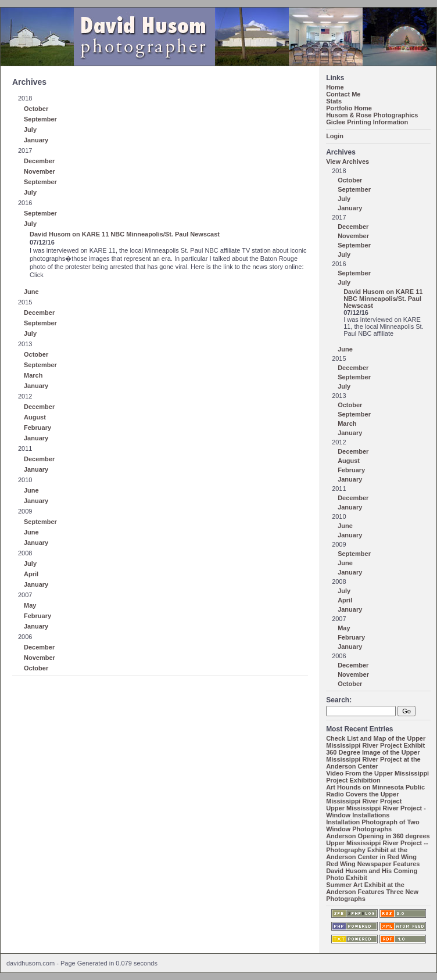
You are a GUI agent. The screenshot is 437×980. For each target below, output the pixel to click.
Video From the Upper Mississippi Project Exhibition (377, 777)
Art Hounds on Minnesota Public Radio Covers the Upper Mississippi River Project (375, 794)
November (40, 171)
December (39, 161)
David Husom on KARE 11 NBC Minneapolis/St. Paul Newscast (125, 234)
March (33, 375)
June (31, 292)
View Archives (348, 161)
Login (335, 136)
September (40, 119)
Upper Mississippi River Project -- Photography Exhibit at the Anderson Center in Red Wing (377, 850)
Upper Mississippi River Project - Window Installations (376, 812)
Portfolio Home (349, 108)
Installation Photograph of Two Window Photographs (373, 825)
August (35, 417)
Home (335, 87)
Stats (334, 101)
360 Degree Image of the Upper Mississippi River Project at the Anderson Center (373, 759)
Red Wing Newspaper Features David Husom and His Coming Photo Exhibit (373, 871)
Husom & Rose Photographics (372, 115)
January (36, 140)
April (31, 574)
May (30, 605)
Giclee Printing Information (367, 122)
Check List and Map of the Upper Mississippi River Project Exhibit (376, 742)
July (30, 130)
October (36, 109)
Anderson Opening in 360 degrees (378, 836)
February (37, 428)
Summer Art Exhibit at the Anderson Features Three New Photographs (372, 892)
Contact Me (343, 94)
